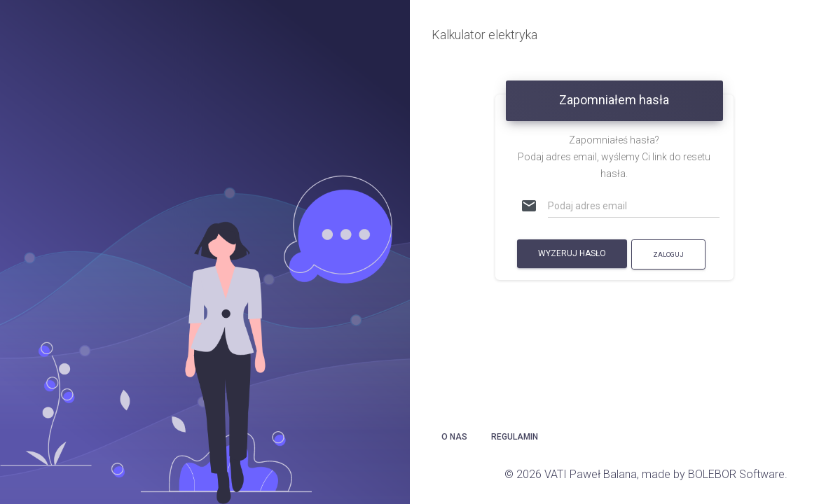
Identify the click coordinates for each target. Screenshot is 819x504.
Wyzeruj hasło (572, 253)
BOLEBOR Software (736, 474)
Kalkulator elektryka (484, 35)
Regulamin (515, 437)
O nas (454, 437)
